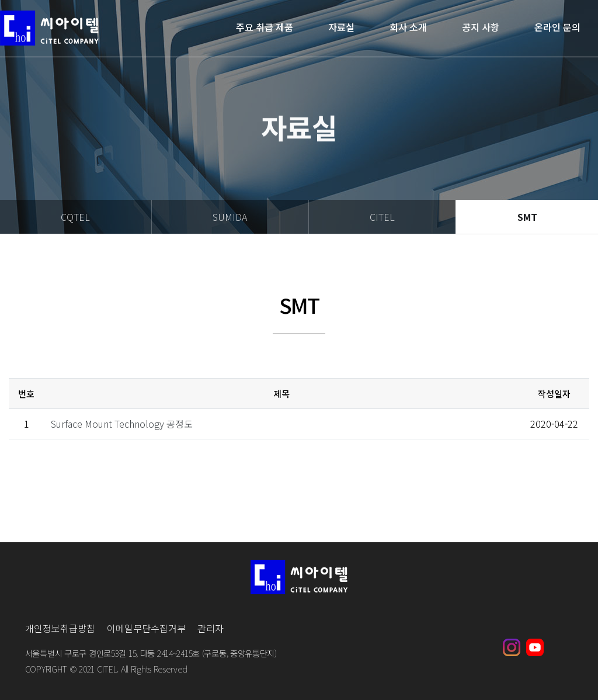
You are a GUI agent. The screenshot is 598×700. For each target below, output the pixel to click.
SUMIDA (230, 217)
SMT (527, 217)
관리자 (211, 628)
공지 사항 (481, 28)
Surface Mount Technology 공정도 (122, 424)
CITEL (382, 217)
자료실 (341, 28)
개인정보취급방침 (60, 628)
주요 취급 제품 (265, 28)
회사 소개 (408, 28)
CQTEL (75, 217)
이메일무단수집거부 (146, 628)
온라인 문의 (557, 28)
